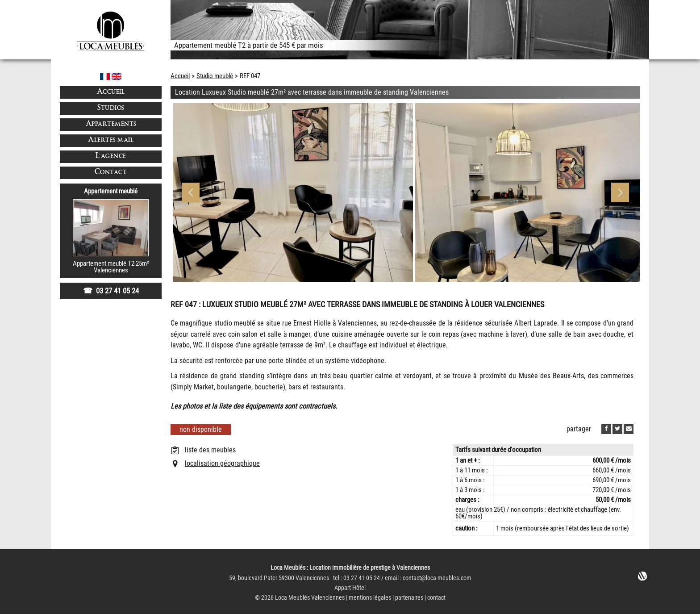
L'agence (111, 157)
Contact (111, 173)
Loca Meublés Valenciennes (310, 598)
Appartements (111, 124)
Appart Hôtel (350, 588)
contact (436, 598)
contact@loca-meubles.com (437, 578)
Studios (111, 108)
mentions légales (370, 598)
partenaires (409, 598)
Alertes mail (111, 140)
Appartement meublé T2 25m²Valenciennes (111, 267)
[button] (620, 192)
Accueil (111, 92)
